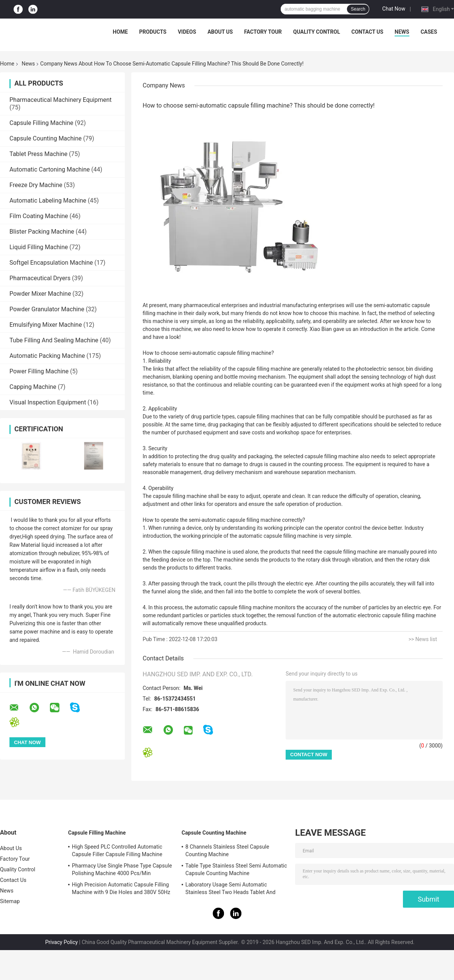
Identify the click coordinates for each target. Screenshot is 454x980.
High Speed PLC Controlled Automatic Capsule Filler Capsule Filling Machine (117, 850)
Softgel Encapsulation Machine (51, 263)
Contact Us (367, 32)
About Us (220, 32)
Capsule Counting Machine (46, 138)
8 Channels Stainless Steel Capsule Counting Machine (227, 850)
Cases (429, 32)
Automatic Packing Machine (47, 356)
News (402, 32)
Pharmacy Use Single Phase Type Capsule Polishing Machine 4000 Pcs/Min (122, 869)
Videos (187, 32)
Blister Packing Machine (42, 232)
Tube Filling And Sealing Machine (54, 340)
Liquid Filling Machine (39, 247)
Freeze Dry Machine (36, 185)
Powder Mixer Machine (40, 294)
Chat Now (394, 9)
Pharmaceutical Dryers (40, 278)
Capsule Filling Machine (41, 123)
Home (120, 32)
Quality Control (317, 32)
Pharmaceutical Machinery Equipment (61, 100)
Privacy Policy (61, 942)
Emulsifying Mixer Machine (46, 325)
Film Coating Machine (39, 216)
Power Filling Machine (39, 371)
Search (358, 9)
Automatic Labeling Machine (48, 201)
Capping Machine (33, 387)
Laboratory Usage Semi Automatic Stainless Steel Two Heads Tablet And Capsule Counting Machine (230, 889)
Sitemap (10, 901)
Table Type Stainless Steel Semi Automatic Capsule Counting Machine (236, 869)
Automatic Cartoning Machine (50, 169)
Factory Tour (263, 32)
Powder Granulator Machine (47, 309)
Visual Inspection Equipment (48, 402)
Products (153, 32)
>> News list (423, 639)
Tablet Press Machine (38, 154)
